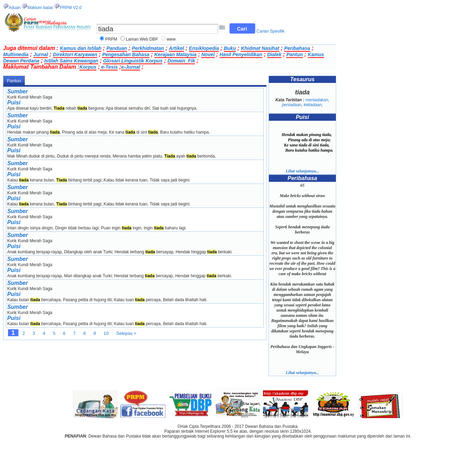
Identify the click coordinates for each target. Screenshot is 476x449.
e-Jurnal (130, 67)
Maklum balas (40, 8)
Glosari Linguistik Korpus (133, 61)
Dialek (274, 54)
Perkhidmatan (148, 48)
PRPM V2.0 (71, 8)
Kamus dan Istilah (81, 48)
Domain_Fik (181, 61)
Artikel (177, 48)
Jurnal (41, 54)
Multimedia (16, 54)
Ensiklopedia (204, 48)
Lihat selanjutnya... (302, 171)
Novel (208, 54)
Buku (230, 48)
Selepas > (126, 333)
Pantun (294, 54)
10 (106, 333)
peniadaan (291, 105)
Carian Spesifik (270, 31)
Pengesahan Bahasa (126, 54)
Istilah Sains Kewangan (71, 61)
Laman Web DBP (142, 39)
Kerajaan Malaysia (175, 54)
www (171, 39)
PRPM (111, 39)
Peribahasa (297, 48)
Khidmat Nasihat (260, 48)
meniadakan (317, 100)
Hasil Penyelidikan (241, 54)
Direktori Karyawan (75, 54)
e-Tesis (109, 67)
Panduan (117, 48)
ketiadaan (313, 105)
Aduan (15, 8)
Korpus (88, 67)
